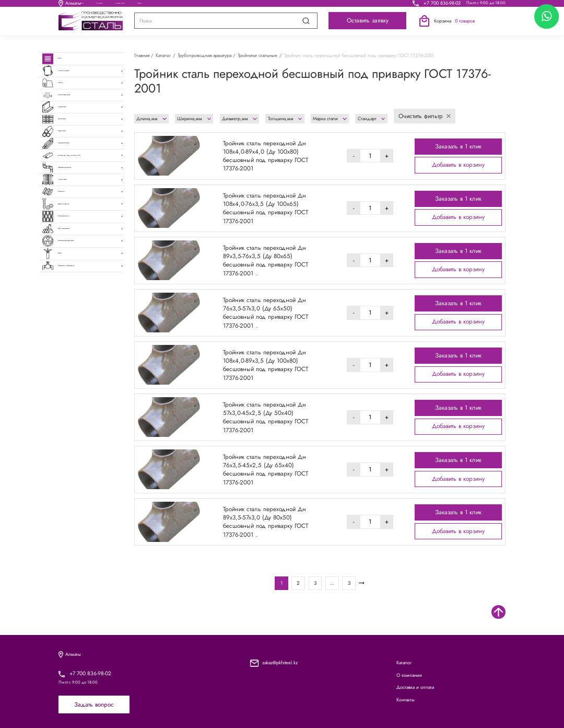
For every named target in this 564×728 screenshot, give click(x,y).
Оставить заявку (368, 26)
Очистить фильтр (425, 116)
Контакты (354, 5)
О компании (205, 5)
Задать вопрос (94, 704)
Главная (142, 55)
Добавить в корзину (458, 165)
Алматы (70, 6)
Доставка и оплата (282, 5)
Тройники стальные (257, 55)
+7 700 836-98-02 (442, 6)
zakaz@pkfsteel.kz (280, 662)
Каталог (140, 5)
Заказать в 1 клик (458, 146)
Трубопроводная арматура (204, 55)
